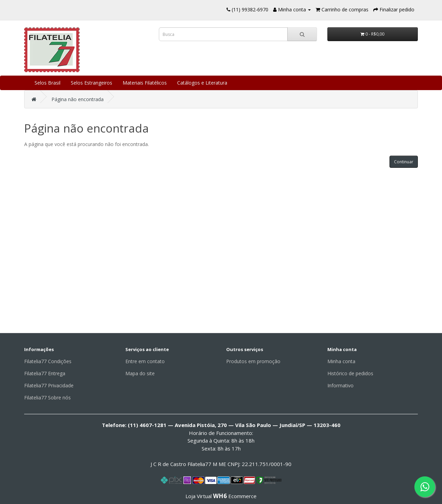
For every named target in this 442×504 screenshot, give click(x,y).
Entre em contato (145, 361)
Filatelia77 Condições (48, 361)
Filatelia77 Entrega (45, 373)
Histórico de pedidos (350, 373)
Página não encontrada (78, 99)
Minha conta (341, 361)
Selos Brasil (47, 83)
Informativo (340, 385)
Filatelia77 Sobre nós (47, 398)
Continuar (404, 162)
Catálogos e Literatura (202, 83)
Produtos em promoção (253, 361)
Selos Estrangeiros (92, 83)
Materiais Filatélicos (145, 83)
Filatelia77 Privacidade (49, 385)
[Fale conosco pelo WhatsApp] (425, 487)
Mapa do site (140, 373)
